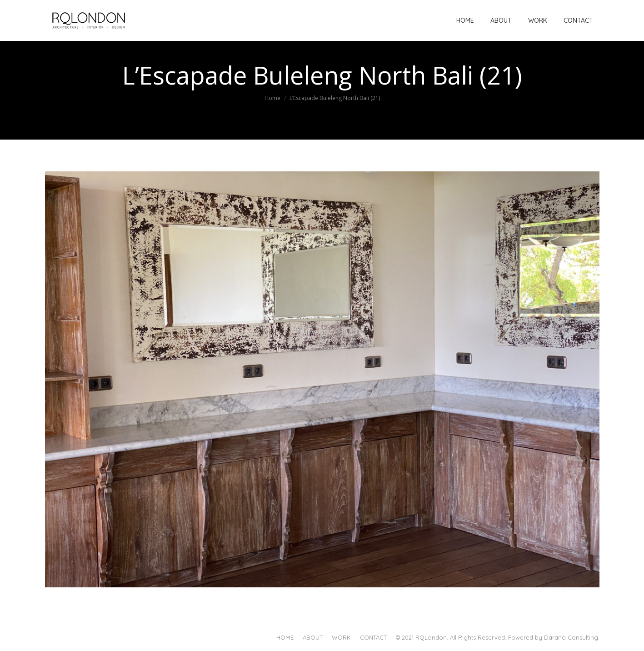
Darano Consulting (571, 637)
